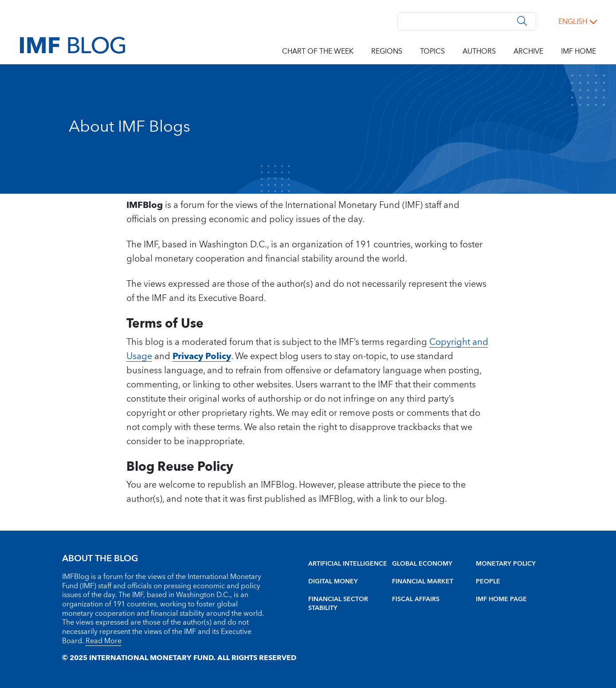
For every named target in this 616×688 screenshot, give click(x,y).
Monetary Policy (506, 564)
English (573, 22)
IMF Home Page (501, 599)
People (488, 582)
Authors (479, 51)
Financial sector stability (338, 604)
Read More (104, 641)
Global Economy (422, 564)
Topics (432, 51)
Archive (528, 51)
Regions (387, 51)
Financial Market (423, 582)
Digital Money (333, 582)
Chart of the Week (318, 51)
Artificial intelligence (348, 564)
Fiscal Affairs (416, 599)
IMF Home (579, 51)
